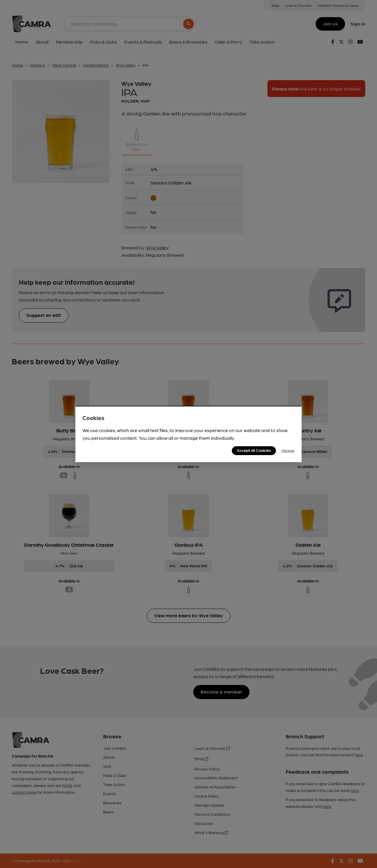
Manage (288, 450)
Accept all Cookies (254, 450)
